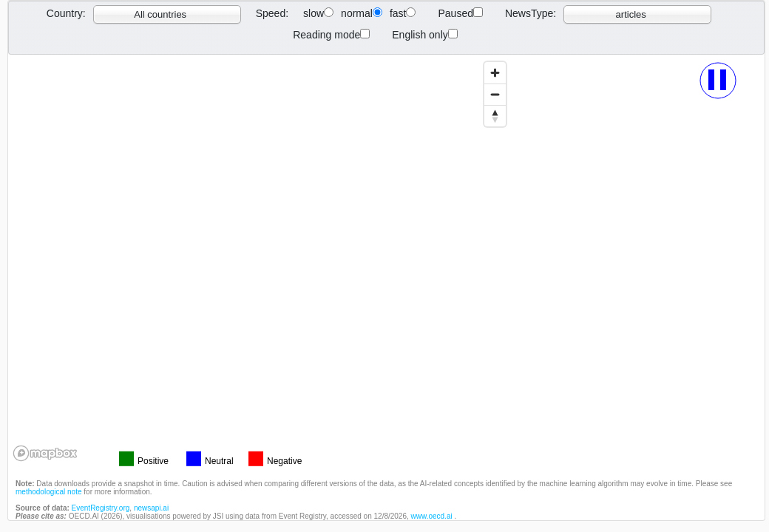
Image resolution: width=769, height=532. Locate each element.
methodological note (49, 492)
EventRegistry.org (101, 508)
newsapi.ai (151, 508)
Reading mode (331, 35)
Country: (66, 13)
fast (403, 13)
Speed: (272, 13)
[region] (261, 260)
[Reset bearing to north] (495, 116)
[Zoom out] (495, 94)
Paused (460, 13)
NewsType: (531, 13)
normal (362, 13)
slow (318, 13)
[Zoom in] (495, 73)
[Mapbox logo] (45, 453)
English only (425, 35)
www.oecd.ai (433, 516)
